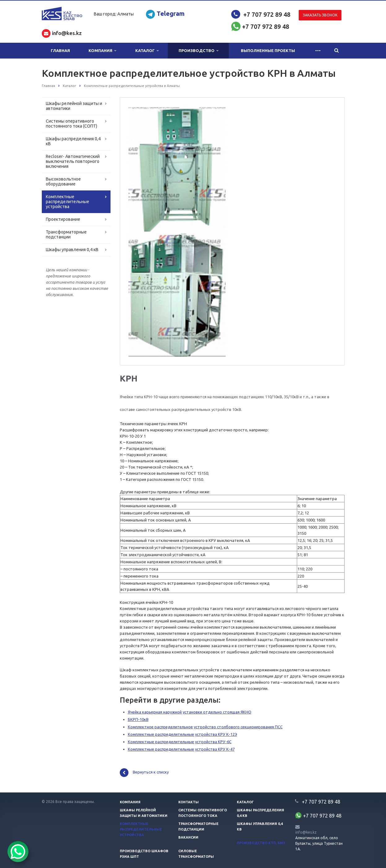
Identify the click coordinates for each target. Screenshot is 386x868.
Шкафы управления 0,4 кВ (72, 250)
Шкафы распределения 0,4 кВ (73, 141)
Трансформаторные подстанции (66, 234)
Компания (102, 51)
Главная (60, 50)
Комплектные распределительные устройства (67, 202)
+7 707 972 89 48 (267, 14)
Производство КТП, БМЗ (261, 843)
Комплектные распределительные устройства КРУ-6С (180, 742)
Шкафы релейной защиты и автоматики (74, 106)
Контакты (189, 802)
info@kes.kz (306, 832)
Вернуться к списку (144, 773)
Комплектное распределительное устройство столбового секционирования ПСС (205, 727)
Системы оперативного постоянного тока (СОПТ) (72, 124)
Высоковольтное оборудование (63, 181)
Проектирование (63, 219)
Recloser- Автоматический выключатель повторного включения (73, 161)
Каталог (147, 51)
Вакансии (188, 837)
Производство (198, 51)
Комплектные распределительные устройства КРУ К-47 (181, 749)
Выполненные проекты (268, 50)
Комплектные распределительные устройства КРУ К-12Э (182, 734)
